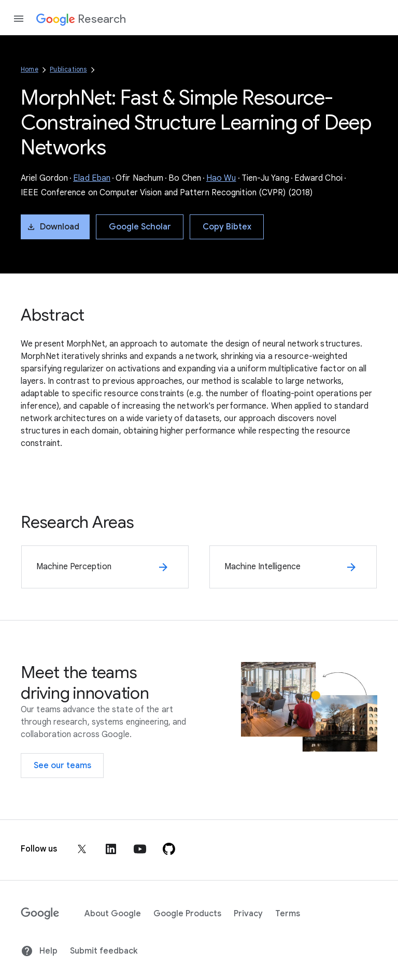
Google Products (187, 914)
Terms (288, 914)
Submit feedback (104, 951)
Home (30, 69)
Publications (68, 69)
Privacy (248, 914)
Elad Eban (92, 178)
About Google (113, 914)
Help (39, 951)
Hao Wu (221, 178)
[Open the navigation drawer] (19, 19)
